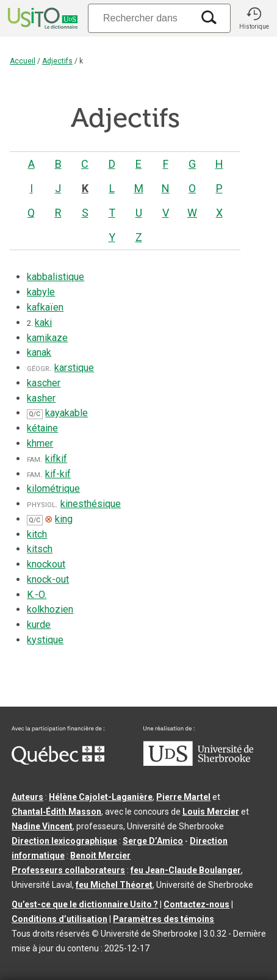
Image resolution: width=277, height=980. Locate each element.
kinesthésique (91, 504)
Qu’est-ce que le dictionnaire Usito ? (85, 904)
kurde (39, 625)
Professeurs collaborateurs (68, 870)
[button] (254, 18)
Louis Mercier (211, 812)
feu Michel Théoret (114, 885)
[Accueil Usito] (41, 18)
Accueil (23, 61)
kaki (43, 322)
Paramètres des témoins (164, 919)
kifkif (56, 459)
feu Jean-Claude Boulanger (186, 870)
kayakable (67, 413)
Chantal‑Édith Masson (56, 812)
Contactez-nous (196, 904)
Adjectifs (57, 61)
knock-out (48, 579)
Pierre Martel (183, 797)
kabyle (41, 292)
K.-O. (37, 595)
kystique (45, 640)
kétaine (42, 428)
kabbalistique (56, 277)
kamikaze (47, 338)
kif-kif (58, 474)
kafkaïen (45, 307)
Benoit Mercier (100, 856)
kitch (37, 534)
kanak (39, 352)
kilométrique (53, 488)
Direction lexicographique (64, 841)
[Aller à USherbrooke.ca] (198, 763)
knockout (46, 564)
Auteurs (27, 797)
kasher (41, 398)
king (64, 519)
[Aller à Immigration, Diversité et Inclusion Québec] (58, 762)
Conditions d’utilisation (59, 919)
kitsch (40, 549)
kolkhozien (50, 609)
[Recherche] (140, 18)
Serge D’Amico (153, 841)
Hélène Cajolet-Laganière (101, 797)
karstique (74, 368)
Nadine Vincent (42, 826)
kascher (44, 383)
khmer (40, 443)
